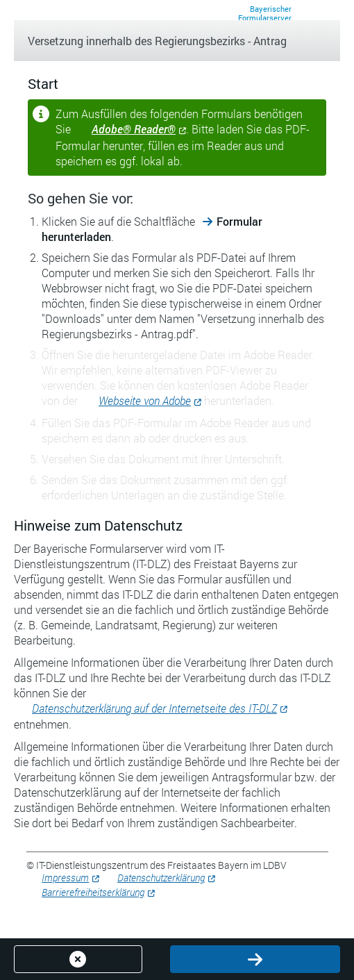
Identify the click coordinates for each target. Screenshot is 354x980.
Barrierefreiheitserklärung (93, 892)
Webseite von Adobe (145, 400)
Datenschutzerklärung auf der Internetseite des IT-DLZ (154, 708)
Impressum (65, 878)
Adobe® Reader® (134, 129)
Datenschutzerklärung (161, 878)
